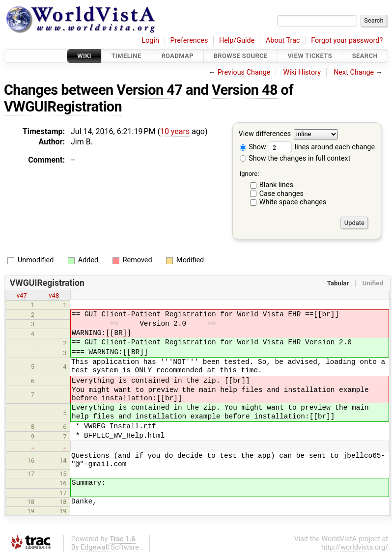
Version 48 (245, 90)
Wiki (84, 56)
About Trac (283, 41)
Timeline (126, 56)
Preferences (189, 41)
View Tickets (310, 56)
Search (365, 56)
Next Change (354, 72)
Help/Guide (237, 41)
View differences (265, 134)
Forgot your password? (347, 41)
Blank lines (276, 185)
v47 (22, 295)
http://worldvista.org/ (355, 547)
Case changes (281, 194)
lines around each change (322, 147)
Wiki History (302, 72)
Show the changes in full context (295, 158)
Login (150, 41)
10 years (175, 131)
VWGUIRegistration (63, 107)
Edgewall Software (110, 547)
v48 (54, 295)
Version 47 (149, 90)
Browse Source (241, 56)
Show (253, 147)
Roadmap (177, 56)
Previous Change (244, 72)
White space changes (293, 202)
